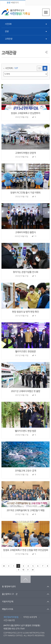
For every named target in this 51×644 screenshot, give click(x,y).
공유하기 (46, 52)
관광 (7, 31)
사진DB (8, 24)
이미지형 (45, 68)
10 (23, 570)
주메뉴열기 (46, 12)
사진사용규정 (9, 620)
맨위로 (26, 579)
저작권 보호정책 (30, 617)
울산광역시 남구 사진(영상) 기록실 (16, 12)
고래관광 (9, 39)
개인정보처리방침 (11, 617)
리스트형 (39, 68)
